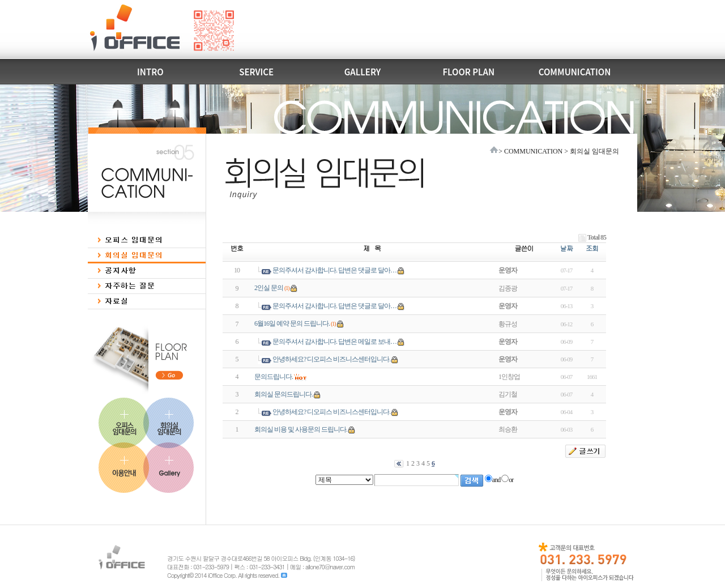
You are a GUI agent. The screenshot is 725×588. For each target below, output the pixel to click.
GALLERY (362, 72)
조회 (592, 248)
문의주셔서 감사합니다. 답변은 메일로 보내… (334, 342)
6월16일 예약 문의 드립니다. (292, 323)
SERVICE (256, 72)
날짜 (566, 248)
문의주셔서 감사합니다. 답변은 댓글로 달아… (334, 270)
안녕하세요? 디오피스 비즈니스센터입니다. (331, 359)
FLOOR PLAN (468, 72)
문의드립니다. (274, 377)
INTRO (150, 72)
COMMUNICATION (575, 72)
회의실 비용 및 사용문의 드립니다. (301, 429)
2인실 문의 (269, 288)
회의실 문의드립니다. (283, 394)
